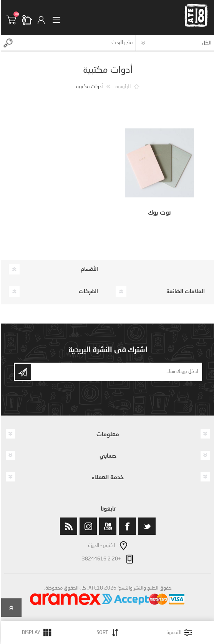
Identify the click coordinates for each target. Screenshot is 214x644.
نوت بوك (159, 212)
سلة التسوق (13, 20)
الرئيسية (122, 87)
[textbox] (75, 43)
